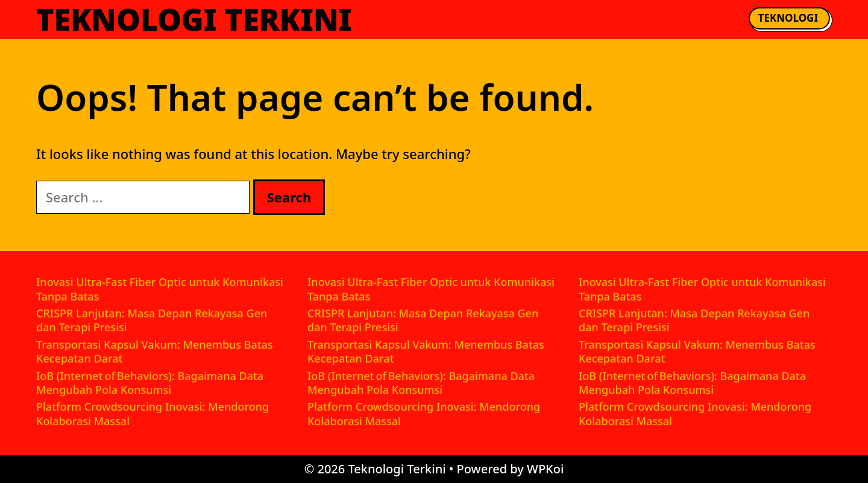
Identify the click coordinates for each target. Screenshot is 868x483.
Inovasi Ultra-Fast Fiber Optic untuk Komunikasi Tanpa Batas (160, 289)
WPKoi (545, 469)
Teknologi (788, 18)
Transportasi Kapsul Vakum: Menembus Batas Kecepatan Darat (155, 351)
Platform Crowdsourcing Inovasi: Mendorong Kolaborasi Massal (153, 413)
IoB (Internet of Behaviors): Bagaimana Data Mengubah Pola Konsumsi (150, 383)
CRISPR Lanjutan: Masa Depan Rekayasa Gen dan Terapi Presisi (152, 320)
